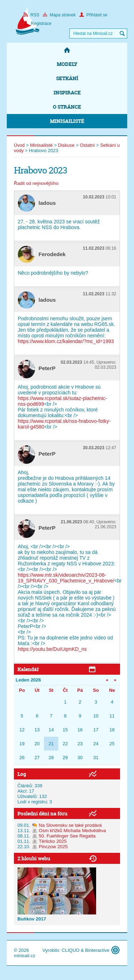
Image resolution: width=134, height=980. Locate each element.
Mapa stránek (59, 15)
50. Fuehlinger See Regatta (67, 836)
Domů (67, 50)
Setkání (67, 78)
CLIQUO (71, 950)
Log (22, 774)
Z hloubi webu (34, 858)
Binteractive (97, 950)
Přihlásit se (93, 15)
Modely (67, 64)
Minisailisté (67, 121)
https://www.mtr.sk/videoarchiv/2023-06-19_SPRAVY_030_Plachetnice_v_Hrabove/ (66, 578)
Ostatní (87, 145)
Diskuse (66, 145)
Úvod (19, 145)
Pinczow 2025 (53, 847)
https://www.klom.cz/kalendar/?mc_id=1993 (66, 341)
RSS (31, 15)
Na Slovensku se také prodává (70, 825)
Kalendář (28, 669)
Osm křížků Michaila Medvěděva (73, 831)
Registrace (37, 24)
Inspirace (67, 92)
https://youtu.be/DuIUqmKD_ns (52, 649)
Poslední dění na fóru (43, 813)
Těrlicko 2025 (53, 841)
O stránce (67, 107)
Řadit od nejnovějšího (36, 183)
